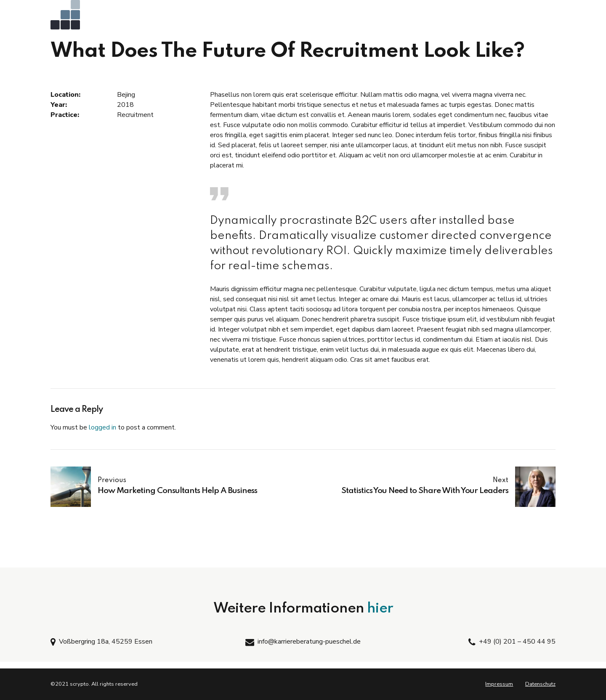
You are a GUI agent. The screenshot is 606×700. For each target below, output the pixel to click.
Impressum (499, 684)
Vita (497, 17)
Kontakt (535, 17)
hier (380, 609)
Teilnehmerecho (446, 17)
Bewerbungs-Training (324, 17)
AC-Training (255, 17)
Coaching (389, 17)
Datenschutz (540, 684)
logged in (102, 427)
